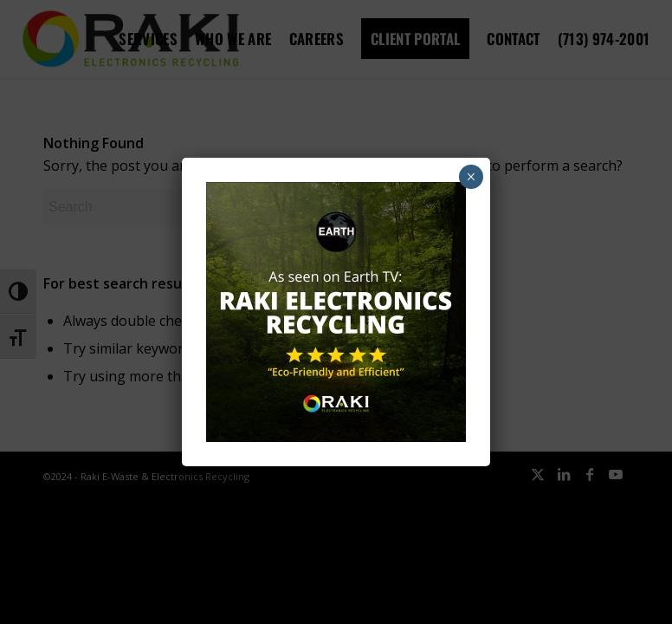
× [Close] (471, 177)
